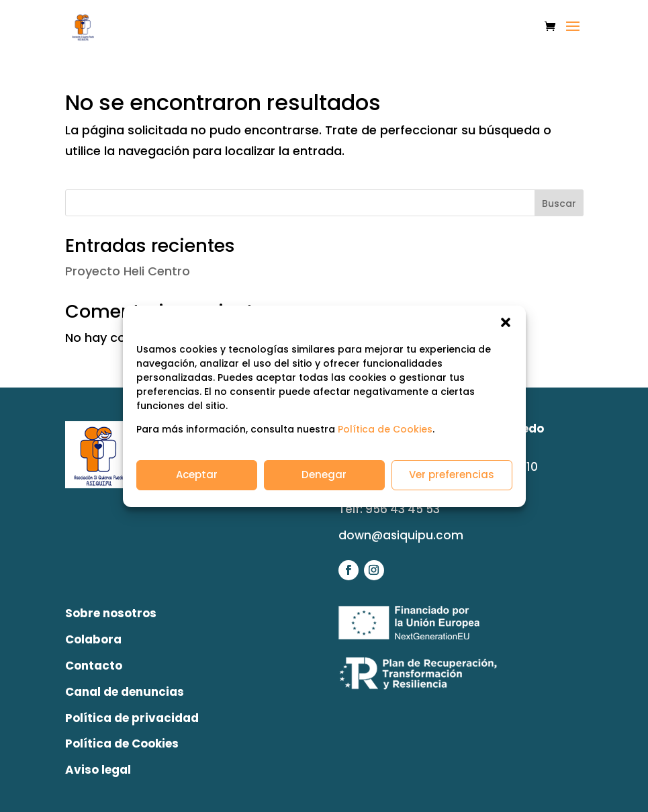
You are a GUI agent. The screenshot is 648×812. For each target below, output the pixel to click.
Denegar (324, 475)
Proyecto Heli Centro (128, 271)
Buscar (559, 204)
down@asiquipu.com (401, 535)
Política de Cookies (385, 429)
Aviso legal (98, 770)
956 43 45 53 (403, 509)
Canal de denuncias (125, 692)
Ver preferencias (452, 475)
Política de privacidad (132, 718)
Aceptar (197, 475)
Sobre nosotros (111, 613)
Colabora (93, 639)
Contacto (94, 666)
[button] (506, 322)
